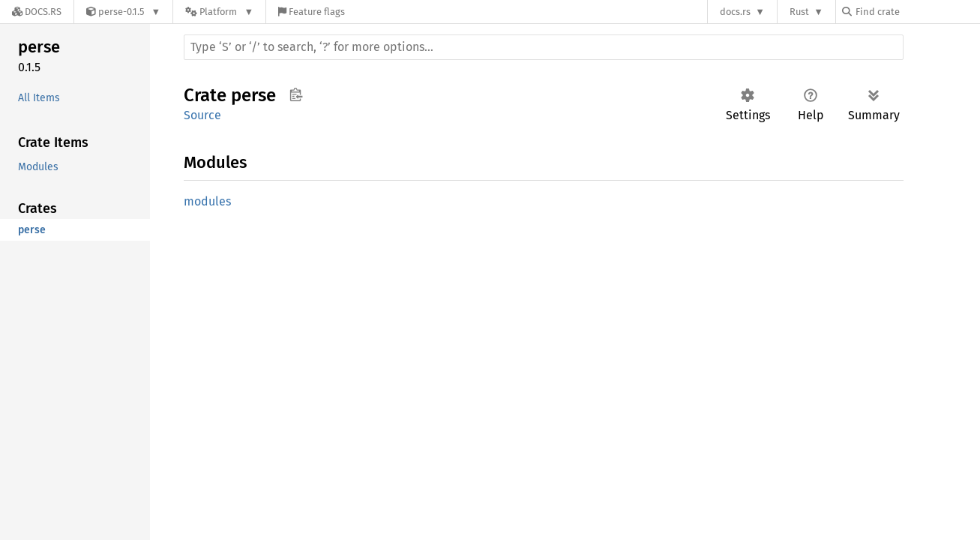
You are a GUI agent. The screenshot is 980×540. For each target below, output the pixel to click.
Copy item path (296, 94)
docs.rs (735, 12)
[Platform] (219, 12)
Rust (799, 12)
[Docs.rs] (37, 12)
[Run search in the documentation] (544, 47)
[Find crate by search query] (917, 12)
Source (202, 115)
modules (207, 201)
